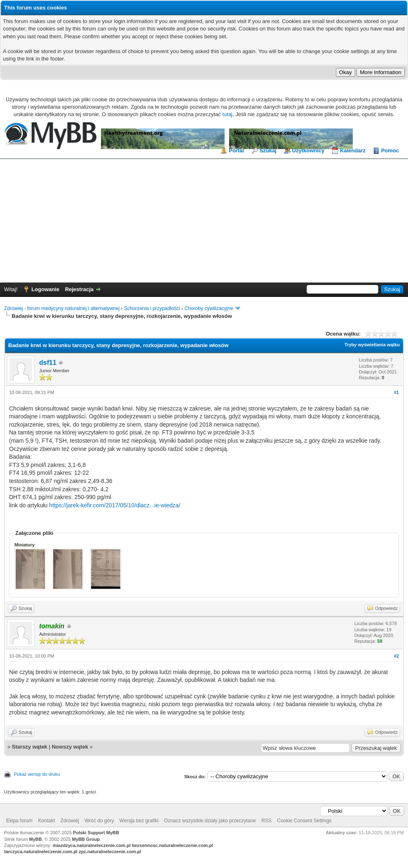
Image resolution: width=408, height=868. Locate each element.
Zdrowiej (69, 821)
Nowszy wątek (70, 747)
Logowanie (45, 289)
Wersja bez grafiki (139, 821)
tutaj (227, 114)
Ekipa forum (19, 821)
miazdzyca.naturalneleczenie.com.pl (92, 845)
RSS (266, 821)
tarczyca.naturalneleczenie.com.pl (41, 852)
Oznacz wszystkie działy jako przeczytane (210, 821)
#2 (396, 656)
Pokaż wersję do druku (37, 774)
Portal (236, 150)
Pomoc (390, 150)
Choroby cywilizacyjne (209, 308)
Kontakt (46, 821)
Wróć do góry (99, 821)
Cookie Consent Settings (304, 821)
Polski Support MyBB (96, 833)
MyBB (36, 839)
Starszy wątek (30, 747)
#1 (396, 392)
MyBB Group (86, 839)
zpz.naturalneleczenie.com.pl (110, 852)
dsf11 (48, 363)
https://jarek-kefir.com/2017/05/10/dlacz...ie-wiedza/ (115, 505)
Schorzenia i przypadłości (152, 308)
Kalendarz (353, 150)
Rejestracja (79, 289)
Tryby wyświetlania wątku (372, 345)
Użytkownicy (308, 150)
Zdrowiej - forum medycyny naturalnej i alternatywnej (62, 308)
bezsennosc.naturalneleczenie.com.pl (172, 845)
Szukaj (268, 150)
